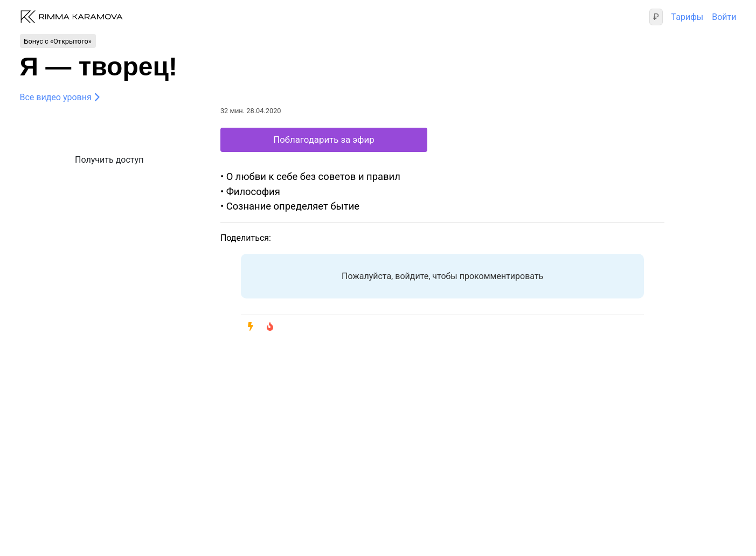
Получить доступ (109, 160)
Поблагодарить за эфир (324, 140)
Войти (724, 17)
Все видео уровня (56, 97)
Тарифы (688, 17)
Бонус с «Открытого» (58, 41)
